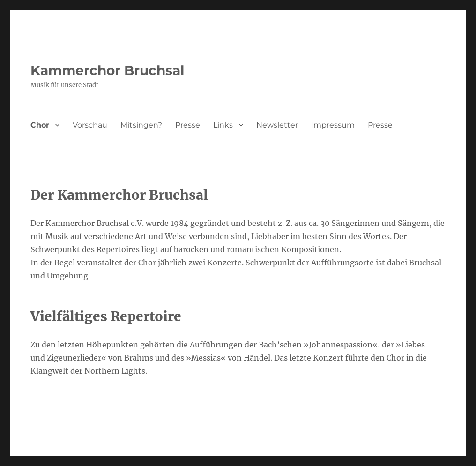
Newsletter (277, 125)
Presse (188, 125)
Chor (40, 125)
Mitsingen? (141, 125)
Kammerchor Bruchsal (107, 70)
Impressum (333, 125)
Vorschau (90, 125)
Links (223, 125)
